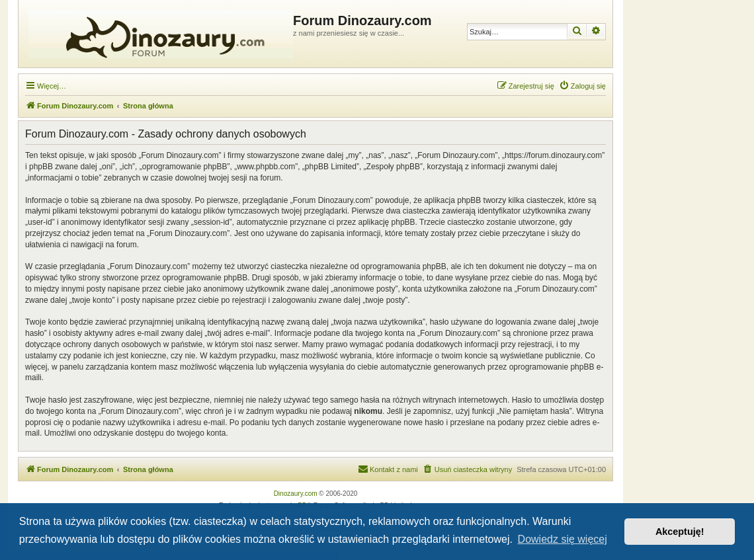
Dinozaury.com (296, 494)
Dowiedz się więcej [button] (563, 539)
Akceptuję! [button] (680, 532)
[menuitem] (582, 86)
